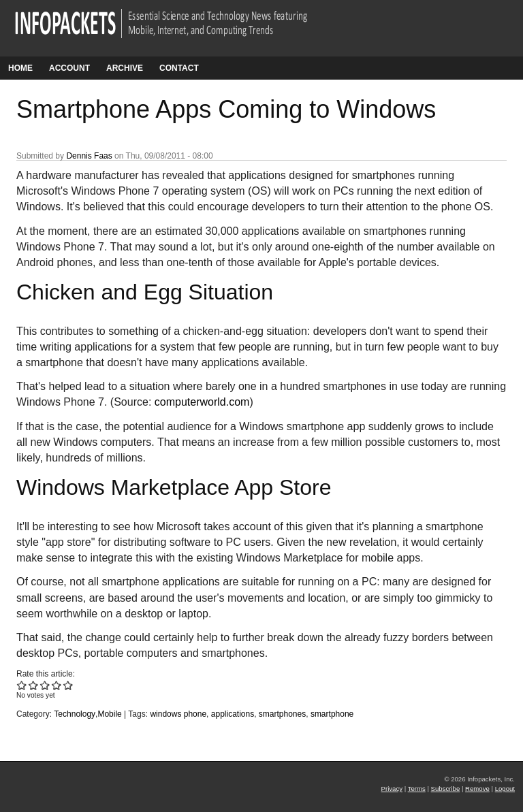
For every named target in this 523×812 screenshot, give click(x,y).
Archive (125, 68)
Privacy (392, 789)
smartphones (282, 714)
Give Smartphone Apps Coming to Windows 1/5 (22, 685)
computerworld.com (202, 402)
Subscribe (446, 789)
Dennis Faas (89, 156)
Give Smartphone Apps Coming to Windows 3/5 (45, 685)
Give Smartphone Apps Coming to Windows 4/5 (57, 685)
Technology (75, 714)
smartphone (332, 714)
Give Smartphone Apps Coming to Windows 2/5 (34, 685)
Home (20, 68)
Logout (505, 789)
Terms (417, 789)
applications (233, 714)
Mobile (109, 714)
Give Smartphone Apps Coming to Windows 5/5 (68, 685)
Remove (477, 789)
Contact (179, 68)
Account (69, 68)
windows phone (178, 714)
